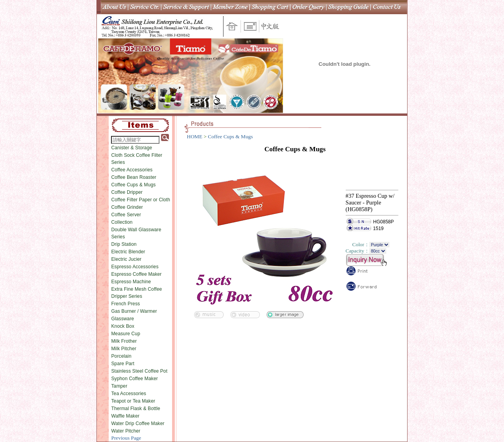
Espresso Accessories (135, 267)
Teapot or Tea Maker (133, 401)
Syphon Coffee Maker (134, 379)
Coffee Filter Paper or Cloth (141, 200)
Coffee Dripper (127, 192)
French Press (125, 304)
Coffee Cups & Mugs (133, 185)
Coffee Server (126, 215)
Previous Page (126, 438)
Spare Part (123, 364)
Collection (122, 222)
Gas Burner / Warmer (134, 311)
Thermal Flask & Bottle (135, 409)
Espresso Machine (131, 282)
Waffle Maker (125, 416)
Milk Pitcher (124, 349)
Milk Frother (124, 341)
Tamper (119, 386)
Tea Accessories (129, 394)
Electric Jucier (126, 259)
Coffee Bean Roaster (133, 177)
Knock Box (123, 326)
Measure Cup (126, 334)
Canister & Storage (132, 148)
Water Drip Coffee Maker (138, 423)
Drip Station (124, 244)
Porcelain (121, 356)
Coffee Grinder (127, 207)
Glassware (122, 319)
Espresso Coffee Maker (136, 274)
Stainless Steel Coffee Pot (139, 371)
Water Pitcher (126, 431)
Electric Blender (128, 252)
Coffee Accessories (132, 170)
